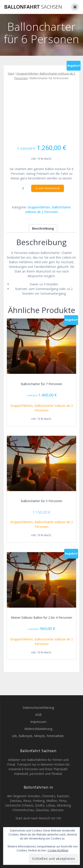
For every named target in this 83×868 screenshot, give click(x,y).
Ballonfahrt (33, 7)
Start (11, 73)
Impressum (38, 722)
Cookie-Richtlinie (58, 850)
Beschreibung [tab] (43, 228)
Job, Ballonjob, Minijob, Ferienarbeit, (38, 736)
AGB (38, 715)
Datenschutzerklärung (38, 708)
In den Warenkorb (48, 188)
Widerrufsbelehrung (38, 729)
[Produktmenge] (25, 188)
